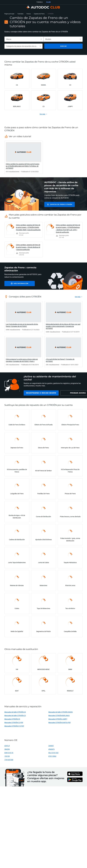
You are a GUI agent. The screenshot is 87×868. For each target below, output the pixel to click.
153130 (7, 757)
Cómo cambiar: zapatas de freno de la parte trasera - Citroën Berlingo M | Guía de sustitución (28, 247)
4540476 (51, 750)
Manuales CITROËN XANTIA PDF (60, 724)
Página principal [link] (9, 14)
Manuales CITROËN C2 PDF (14, 724)
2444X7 (51, 747)
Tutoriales (20, 14)
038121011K (9, 754)
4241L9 (7, 747)
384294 (7, 750)
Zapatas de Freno (39, 14)
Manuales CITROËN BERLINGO (59, 717)
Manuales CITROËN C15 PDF (14, 727)
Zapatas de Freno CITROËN (60, 204)
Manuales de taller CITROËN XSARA (61, 713)
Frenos (29, 14)
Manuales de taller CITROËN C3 (15, 717)
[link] (24, 157)
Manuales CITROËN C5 (12, 720)
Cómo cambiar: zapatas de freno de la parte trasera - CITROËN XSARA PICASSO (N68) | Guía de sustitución (28, 227)
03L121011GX (53, 754)
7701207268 (9, 761)
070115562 (52, 757)
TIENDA (40, 2)
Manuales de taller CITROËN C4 (15, 713)
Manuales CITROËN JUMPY (58, 720)
